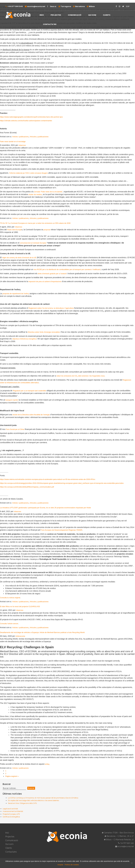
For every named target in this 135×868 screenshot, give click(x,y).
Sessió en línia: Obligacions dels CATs (22, 803)
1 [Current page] (6, 771)
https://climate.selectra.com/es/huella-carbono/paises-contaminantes (26, 121)
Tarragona (66, 6)
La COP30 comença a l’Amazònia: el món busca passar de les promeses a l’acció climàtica (43, 798)
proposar (47, 230)
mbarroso (22, 145)
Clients (107, 15)
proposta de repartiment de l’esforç (16, 294)
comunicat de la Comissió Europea (33, 243)
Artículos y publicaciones (39, 137)
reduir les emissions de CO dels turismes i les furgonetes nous (80, 376)
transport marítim (12, 400)
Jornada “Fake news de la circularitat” (48, 192)
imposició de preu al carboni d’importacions (45, 282)
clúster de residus (35, 194)
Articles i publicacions (20, 137)
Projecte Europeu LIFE (11, 814)
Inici (42, 15)
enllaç (47, 764)
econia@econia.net (36, 6)
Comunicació (75, 15)
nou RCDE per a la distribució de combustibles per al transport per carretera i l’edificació (67, 269)
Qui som (92, 15)
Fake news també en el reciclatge (13, 142)
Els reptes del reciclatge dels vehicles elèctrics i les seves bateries (33, 800)
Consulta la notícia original (10, 598)
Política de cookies (72, 865)
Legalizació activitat (10, 809)
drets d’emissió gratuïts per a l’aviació (52, 274)
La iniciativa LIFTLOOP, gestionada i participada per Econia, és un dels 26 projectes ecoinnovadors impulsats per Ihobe (45, 508)
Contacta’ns (50, 24)
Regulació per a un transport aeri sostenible (29, 391)
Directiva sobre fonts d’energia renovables (44, 332)
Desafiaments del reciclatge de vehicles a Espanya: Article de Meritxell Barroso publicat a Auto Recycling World (42, 632)
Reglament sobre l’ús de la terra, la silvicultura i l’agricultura (51, 308)
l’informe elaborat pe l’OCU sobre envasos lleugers (28, 173)
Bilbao (92, 6)
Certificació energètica (11, 817)
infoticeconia (20, 636)
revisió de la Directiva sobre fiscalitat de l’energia (31, 415)
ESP (128, 6)
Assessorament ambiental (13, 811)
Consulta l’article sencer (9, 624)
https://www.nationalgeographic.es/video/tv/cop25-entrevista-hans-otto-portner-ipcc (31, 117)
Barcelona (80, 6)
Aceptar (60, 865)
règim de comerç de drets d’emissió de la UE (19, 258)
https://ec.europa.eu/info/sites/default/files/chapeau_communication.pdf (27, 487)
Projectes (56, 15)
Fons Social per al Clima (15, 429)
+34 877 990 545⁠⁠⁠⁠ (15, 6)
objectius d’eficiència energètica (24, 339)
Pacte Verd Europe (14, 230)
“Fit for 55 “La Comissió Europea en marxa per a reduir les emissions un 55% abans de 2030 (35, 223)
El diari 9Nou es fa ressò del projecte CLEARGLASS (20, 606)
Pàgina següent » (12, 776)
